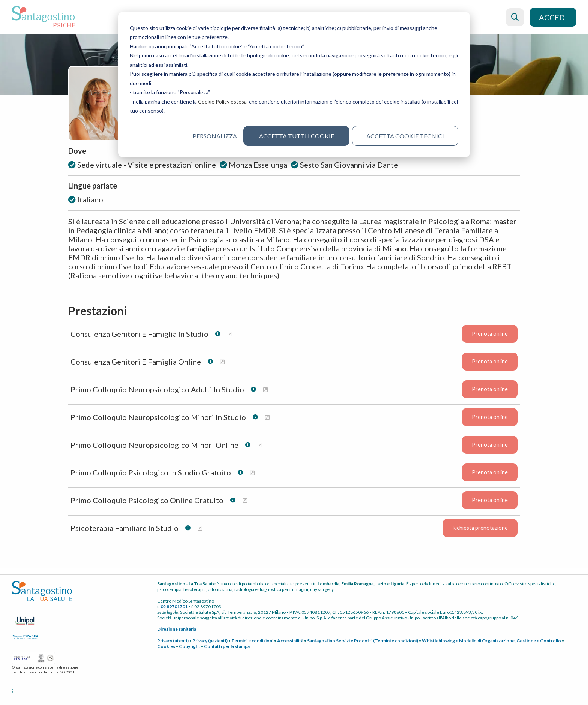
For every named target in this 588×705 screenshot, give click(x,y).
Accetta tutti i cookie (297, 136)
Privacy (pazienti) (210, 641)
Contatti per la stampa (227, 646)
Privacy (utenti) (173, 641)
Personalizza (215, 136)
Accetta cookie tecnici (405, 136)
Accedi (553, 17)
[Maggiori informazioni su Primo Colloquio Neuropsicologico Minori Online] (260, 445)
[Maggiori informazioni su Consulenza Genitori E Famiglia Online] (222, 362)
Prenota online (490, 334)
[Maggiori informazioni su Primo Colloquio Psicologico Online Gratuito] (245, 500)
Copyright (190, 646)
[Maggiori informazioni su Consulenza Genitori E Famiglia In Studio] (230, 334)
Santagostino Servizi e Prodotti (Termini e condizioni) (363, 641)
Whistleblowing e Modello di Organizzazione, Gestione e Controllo (491, 641)
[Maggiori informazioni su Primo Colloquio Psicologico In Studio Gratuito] (252, 473)
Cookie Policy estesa (222, 101)
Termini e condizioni (252, 641)
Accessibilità (290, 641)
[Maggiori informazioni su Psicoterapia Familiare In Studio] (200, 528)
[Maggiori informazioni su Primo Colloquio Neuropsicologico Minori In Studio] (267, 417)
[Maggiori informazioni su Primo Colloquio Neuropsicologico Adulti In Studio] (265, 389)
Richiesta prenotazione (480, 528)
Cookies (166, 646)
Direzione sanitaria (177, 629)
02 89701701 (174, 607)
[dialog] (294, 85)
